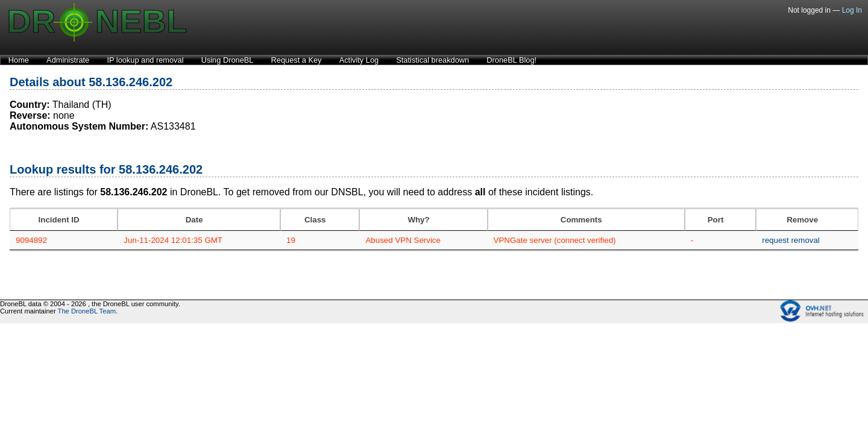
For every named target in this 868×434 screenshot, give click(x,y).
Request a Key (297, 60)
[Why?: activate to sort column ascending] (423, 220)
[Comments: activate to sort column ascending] (586, 220)
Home (19, 60)
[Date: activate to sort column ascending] (199, 220)
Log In (852, 10)
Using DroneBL (228, 60)
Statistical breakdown (432, 60)
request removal (791, 240)
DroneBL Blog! (511, 60)
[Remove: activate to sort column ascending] (807, 220)
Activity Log (359, 60)
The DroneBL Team (87, 311)
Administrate (68, 60)
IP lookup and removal (145, 60)
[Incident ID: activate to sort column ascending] (64, 220)
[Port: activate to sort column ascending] (720, 220)
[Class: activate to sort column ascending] (320, 220)
